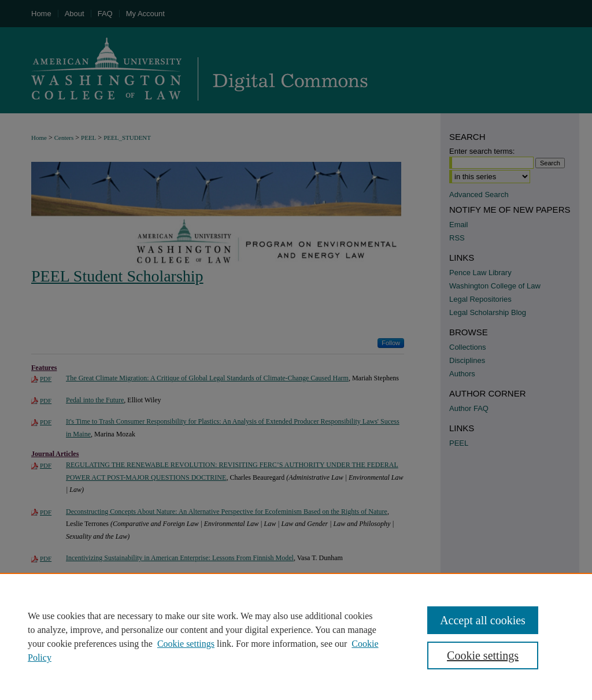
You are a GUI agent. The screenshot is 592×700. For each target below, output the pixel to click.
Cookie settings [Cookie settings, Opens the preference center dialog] (483, 655)
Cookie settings (186, 644)
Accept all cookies (483, 620)
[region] (296, 636)
